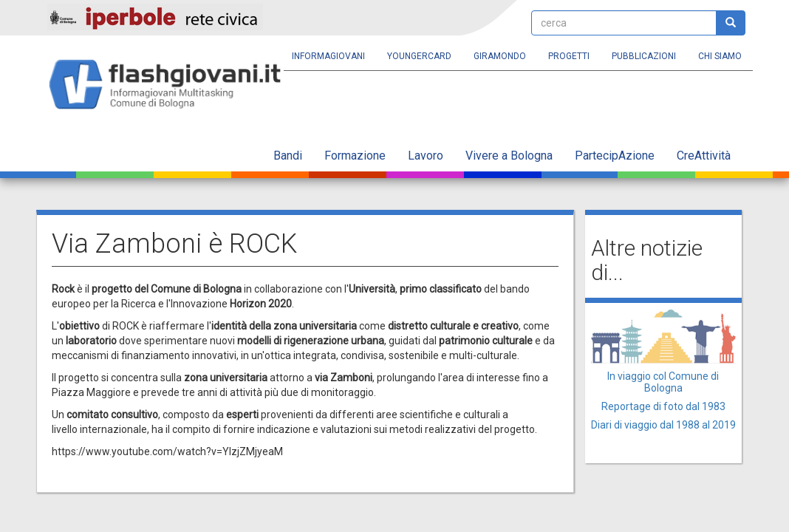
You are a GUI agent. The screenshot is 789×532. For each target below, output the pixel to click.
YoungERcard (419, 56)
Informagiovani (328, 56)
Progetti (569, 56)
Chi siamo (720, 56)
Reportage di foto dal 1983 (663, 406)
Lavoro (426, 156)
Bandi (288, 156)
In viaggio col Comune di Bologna (663, 382)
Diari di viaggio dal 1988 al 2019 (663, 425)
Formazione (355, 156)
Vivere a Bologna (509, 156)
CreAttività (704, 156)
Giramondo (500, 56)
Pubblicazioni (644, 56)
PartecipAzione (615, 156)
